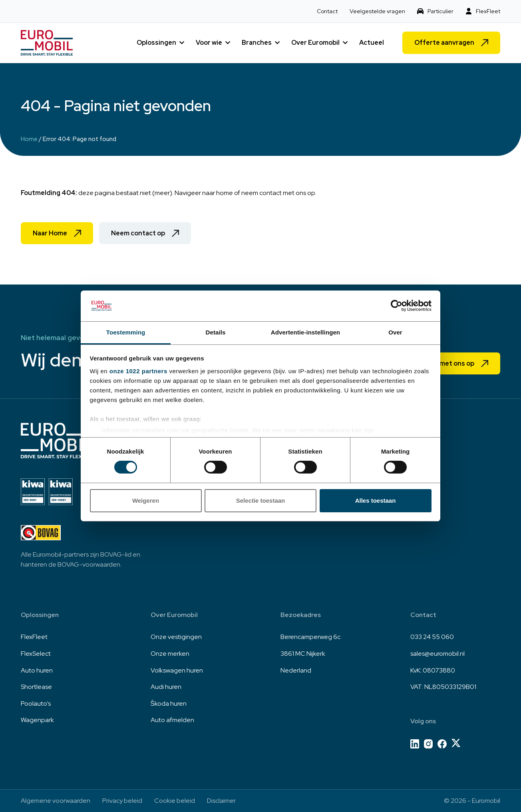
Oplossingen (156, 43)
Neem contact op (138, 233)
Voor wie (209, 43)
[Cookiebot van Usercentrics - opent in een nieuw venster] (397, 306)
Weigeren (146, 501)
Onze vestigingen (176, 637)
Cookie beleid (175, 801)
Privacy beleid (122, 801)
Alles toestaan (376, 501)
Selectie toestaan (261, 501)
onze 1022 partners (138, 371)
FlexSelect (36, 654)
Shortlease (36, 687)
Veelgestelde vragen (377, 11)
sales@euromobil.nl (437, 654)
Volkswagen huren (177, 670)
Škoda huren (169, 704)
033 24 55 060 (432, 637)
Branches (257, 43)
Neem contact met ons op (434, 363)
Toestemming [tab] (126, 332)
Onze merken (170, 654)
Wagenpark (37, 720)
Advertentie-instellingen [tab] (305, 332)
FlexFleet (488, 11)
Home (29, 139)
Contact (327, 11)
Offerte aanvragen (444, 43)
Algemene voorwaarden (56, 801)
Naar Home (50, 233)
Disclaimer (221, 801)
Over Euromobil (315, 43)
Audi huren (166, 687)
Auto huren (37, 670)
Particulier (440, 11)
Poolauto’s (36, 704)
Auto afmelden (172, 720)
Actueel (372, 43)
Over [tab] (395, 332)
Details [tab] (216, 332)
